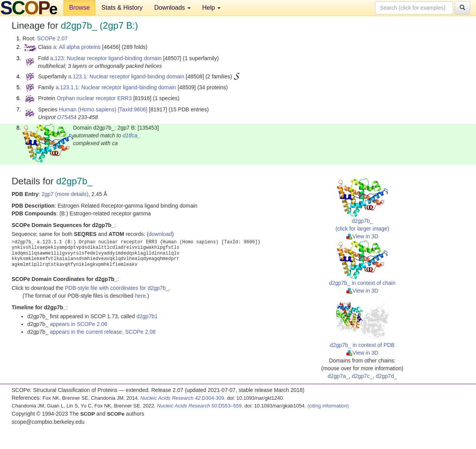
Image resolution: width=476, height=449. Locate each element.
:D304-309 (182, 398)
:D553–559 (199, 406)
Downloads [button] (172, 8)
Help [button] (211, 8)
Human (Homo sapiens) (88, 109)
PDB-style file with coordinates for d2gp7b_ (117, 288)
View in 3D (362, 236)
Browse (79, 8)
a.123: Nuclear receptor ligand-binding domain (106, 58)
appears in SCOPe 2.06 (78, 324)
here (140, 296)
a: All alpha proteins (77, 47)
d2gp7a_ (338, 376)
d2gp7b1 (147, 316)
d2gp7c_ (362, 376)
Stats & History (122, 8)
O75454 (67, 117)
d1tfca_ (132, 135)
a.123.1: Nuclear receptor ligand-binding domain (126, 76)
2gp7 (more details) (65, 194)
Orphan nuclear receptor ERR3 (94, 98)
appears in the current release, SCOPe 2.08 (102, 332)
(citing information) (328, 406)
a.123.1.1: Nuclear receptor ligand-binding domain (116, 87)
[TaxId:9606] (132, 109)
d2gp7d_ (387, 376)
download (160, 234)
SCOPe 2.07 (52, 38)
